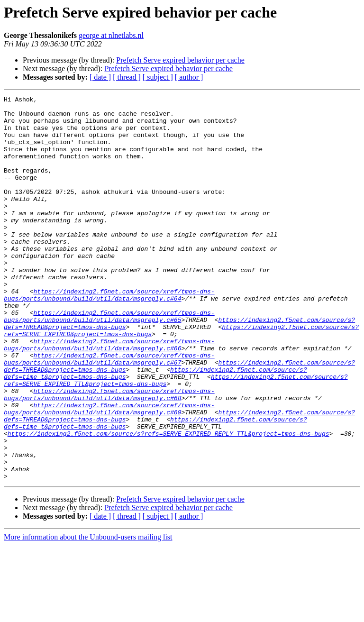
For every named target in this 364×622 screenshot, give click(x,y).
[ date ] (100, 77)
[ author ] (189, 77)
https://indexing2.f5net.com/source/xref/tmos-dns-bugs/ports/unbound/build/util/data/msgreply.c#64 (109, 335)
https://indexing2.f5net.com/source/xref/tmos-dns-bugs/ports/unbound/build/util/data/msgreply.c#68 (109, 455)
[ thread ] (127, 77)
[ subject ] (158, 77)
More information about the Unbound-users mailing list (88, 614)
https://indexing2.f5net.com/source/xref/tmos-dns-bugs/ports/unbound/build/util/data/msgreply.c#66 (109, 395)
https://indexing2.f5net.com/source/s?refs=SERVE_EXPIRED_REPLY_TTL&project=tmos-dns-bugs (168, 502)
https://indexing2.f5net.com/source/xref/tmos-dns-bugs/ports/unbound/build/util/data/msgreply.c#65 (109, 361)
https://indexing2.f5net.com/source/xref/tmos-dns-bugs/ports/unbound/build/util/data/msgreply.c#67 (109, 412)
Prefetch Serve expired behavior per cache (180, 60)
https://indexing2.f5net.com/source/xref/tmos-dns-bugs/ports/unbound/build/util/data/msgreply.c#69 (109, 472)
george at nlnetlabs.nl (111, 35)
